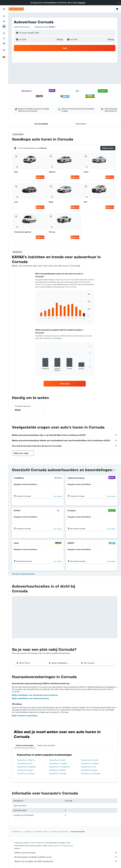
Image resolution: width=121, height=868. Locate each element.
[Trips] (4, 50)
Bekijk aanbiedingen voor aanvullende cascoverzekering (35, 695)
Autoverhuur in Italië (41, 832)
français (82, 3)
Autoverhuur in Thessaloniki (59, 767)
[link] (65, 384)
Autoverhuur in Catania (90, 763)
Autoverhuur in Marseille (26, 767)
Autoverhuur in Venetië (90, 760)
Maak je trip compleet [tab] (46, 745)
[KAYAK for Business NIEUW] (4, 43)
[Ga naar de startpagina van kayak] (16, 9)
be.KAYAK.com (17, 832)
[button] (118, 3)
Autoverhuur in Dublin (57, 760)
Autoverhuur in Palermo (26, 760)
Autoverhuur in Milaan (57, 770)
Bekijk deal (40, 177)
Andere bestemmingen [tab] (25, 745)
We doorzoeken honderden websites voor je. (66, 857)
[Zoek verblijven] (4, 21)
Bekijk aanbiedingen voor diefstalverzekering (30, 698)
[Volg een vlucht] (4, 38)
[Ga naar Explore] (4, 33)
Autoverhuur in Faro (25, 763)
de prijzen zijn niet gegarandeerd (62, 846)
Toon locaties (57, 496)
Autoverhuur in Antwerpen (91, 773)
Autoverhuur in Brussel (58, 773)
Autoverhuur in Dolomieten (59, 832)
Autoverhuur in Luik (88, 767)
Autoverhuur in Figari (25, 770)
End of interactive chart (38, 317)
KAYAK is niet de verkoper (66, 853)
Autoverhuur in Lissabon (58, 763)
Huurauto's (28, 832)
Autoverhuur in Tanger (89, 770)
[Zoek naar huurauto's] (4, 26)
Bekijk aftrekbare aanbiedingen (25, 716)
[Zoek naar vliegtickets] (4, 16)
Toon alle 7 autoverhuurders (23, 574)
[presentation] (114, 470)
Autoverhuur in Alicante (26, 773)
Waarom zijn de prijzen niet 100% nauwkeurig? (66, 861)
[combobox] (23, 27)
